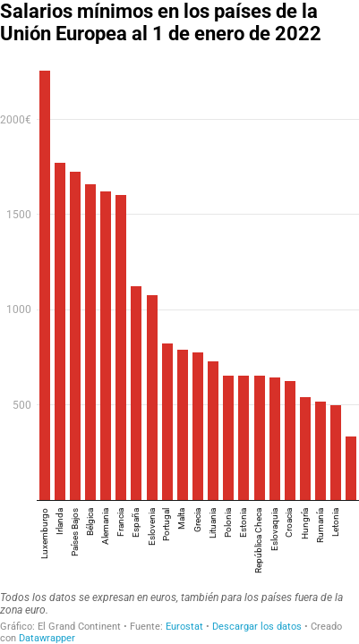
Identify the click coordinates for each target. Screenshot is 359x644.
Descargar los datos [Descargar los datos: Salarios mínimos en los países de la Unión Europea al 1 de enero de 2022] (257, 627)
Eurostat (184, 627)
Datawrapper (47, 638)
